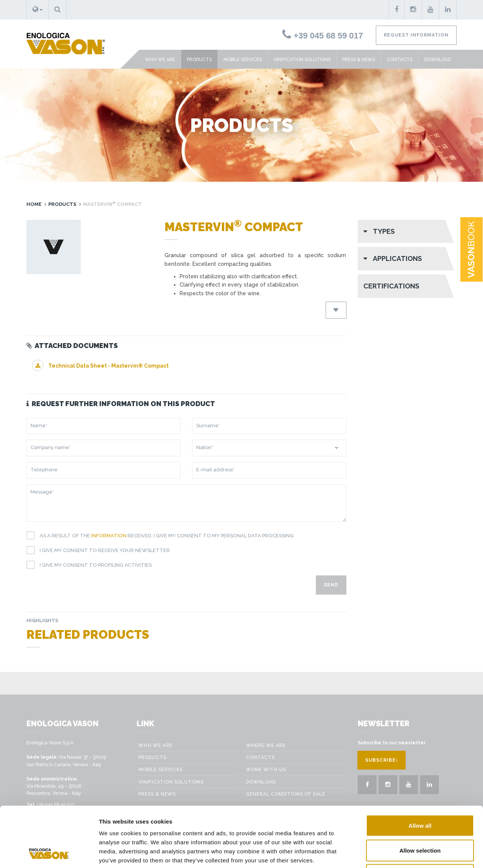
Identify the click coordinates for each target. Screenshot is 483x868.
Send (331, 585)
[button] (38, 10)
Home (34, 204)
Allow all (420, 769)
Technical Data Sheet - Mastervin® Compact (100, 366)
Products (199, 60)
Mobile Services (243, 60)
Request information (416, 35)
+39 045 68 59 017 (323, 36)
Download (438, 60)
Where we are (266, 745)
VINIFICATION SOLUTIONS (302, 60)
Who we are (160, 60)
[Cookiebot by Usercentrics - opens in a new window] (49, 853)
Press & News (359, 60)
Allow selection (420, 794)
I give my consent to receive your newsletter (102, 551)
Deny (420, 818)
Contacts (400, 60)
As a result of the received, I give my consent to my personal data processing (164, 536)
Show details (427, 853)
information (109, 536)
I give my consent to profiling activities (93, 565)
